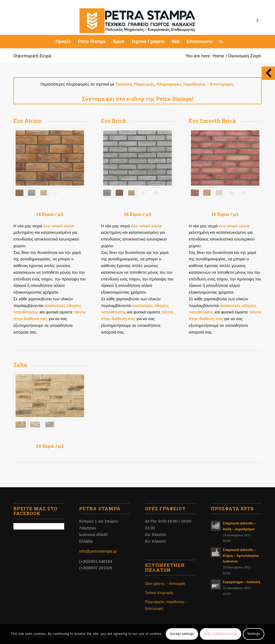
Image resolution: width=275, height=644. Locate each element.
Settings (254, 634)
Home (218, 56)
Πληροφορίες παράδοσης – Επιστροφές (166, 605)
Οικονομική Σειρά (32, 56)
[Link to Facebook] (258, 21)
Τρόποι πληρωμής (159, 593)
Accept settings (182, 634)
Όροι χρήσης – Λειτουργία (165, 584)
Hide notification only (220, 634)
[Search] (219, 42)
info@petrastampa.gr (98, 551)
